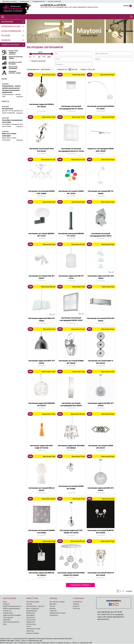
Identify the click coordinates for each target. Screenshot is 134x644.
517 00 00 (60, 5)
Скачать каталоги (54, 1)
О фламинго (78, 602)
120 (76, 70)
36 (70, 70)
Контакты (77, 609)
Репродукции (8, 618)
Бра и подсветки (33, 609)
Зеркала (6, 604)
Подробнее (20, 97)
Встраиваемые (32, 611)
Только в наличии (38, 61)
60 (73, 70)
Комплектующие (33, 633)
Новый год (7, 611)
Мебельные (31, 613)
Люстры (29, 604)
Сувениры (7, 620)
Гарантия (53, 611)
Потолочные (31, 624)
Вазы (5, 602)
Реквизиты (54, 615)
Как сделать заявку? (57, 602)
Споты (29, 627)
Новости (76, 606)
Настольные (31, 620)
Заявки (126, 6)
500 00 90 (47, 5)
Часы (5, 624)
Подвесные (31, 622)
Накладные (31, 615)
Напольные (31, 618)
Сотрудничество (39, 1)
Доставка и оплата (10, 1)
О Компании (25, 1)
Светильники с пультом (35, 606)
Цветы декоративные (11, 622)
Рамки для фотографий (12, 615)
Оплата (52, 606)
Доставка (53, 604)
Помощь (76, 604)
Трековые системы (33, 629)
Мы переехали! (7, 109)
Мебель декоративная (11, 609)
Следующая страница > (80, 585)
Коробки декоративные (12, 606)
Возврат (53, 609)
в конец (129, 591)
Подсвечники (8, 613)
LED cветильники (33, 602)
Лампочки (30, 631)
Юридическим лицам (58, 613)
